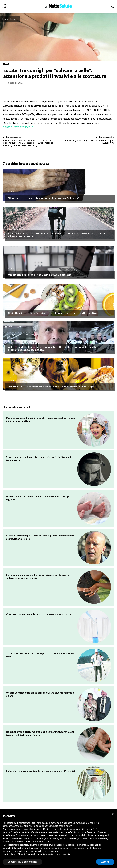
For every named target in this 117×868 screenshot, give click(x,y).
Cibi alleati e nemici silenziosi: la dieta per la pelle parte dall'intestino (53, 313)
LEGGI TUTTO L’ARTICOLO (18, 127)
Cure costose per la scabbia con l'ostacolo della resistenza (38, 614)
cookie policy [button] (65, 826)
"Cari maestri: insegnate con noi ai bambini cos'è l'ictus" (43, 198)
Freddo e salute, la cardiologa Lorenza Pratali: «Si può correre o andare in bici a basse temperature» (56, 235)
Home (5, 19)
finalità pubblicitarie (12, 839)
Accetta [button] (105, 862)
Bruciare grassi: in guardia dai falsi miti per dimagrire (89, 142)
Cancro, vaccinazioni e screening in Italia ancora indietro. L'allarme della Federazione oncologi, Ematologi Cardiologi (28, 143)
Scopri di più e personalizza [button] (22, 862)
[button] (113, 814)
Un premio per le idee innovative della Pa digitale (40, 275)
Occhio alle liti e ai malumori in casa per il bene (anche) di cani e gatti (52, 387)
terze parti (52, 829)
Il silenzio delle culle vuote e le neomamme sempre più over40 (40, 771)
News (13, 19)
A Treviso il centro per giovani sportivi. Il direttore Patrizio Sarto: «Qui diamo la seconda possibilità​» (53, 348)
